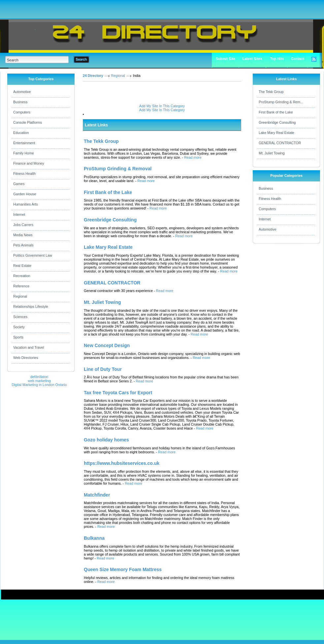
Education (21, 133)
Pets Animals (23, 245)
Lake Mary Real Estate (276, 133)
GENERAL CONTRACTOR (280, 143)
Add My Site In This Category (162, 106)
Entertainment (24, 143)
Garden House (25, 194)
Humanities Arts (26, 204)
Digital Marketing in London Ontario (39, 385)
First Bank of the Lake (276, 112)
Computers (22, 112)
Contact (298, 59)
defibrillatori (39, 377)
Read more (193, 157)
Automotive (22, 92)
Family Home (24, 153)
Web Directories (26, 358)
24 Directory (93, 76)
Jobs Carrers (23, 225)
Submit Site (226, 59)
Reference (21, 286)
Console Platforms (28, 122)
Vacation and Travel (29, 347)
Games (19, 184)
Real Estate (22, 266)
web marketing (39, 381)
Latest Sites (252, 59)
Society (19, 327)
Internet (19, 214)
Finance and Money (29, 163)
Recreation (22, 276)
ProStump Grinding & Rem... (281, 102)
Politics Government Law (33, 255)
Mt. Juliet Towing (272, 153)
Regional (20, 296)
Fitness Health (24, 174)
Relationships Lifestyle (31, 306)
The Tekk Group (271, 92)
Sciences (20, 317)
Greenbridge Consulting (277, 122)
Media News (23, 235)
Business (20, 102)
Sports (18, 337)
